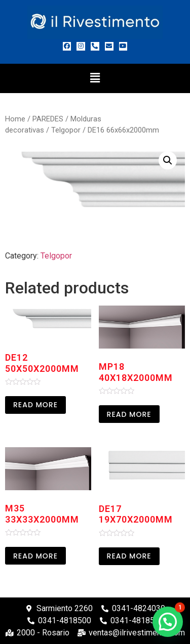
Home (15, 119)
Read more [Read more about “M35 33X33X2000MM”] (35, 556)
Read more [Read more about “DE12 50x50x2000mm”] (35, 405)
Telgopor (66, 130)
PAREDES (48, 119)
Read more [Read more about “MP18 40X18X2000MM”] (129, 414)
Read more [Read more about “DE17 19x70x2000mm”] (129, 556)
